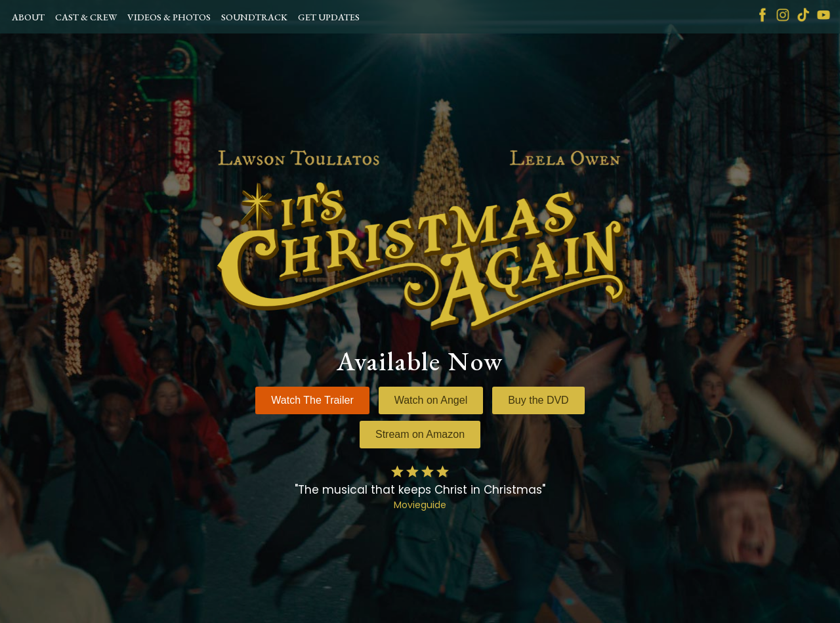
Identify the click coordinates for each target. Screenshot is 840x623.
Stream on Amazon (420, 434)
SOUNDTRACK (254, 17)
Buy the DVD (538, 400)
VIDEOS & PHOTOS (169, 17)
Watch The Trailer (312, 400)
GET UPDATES (329, 17)
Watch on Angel (431, 400)
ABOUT (28, 17)
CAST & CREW (86, 17)
